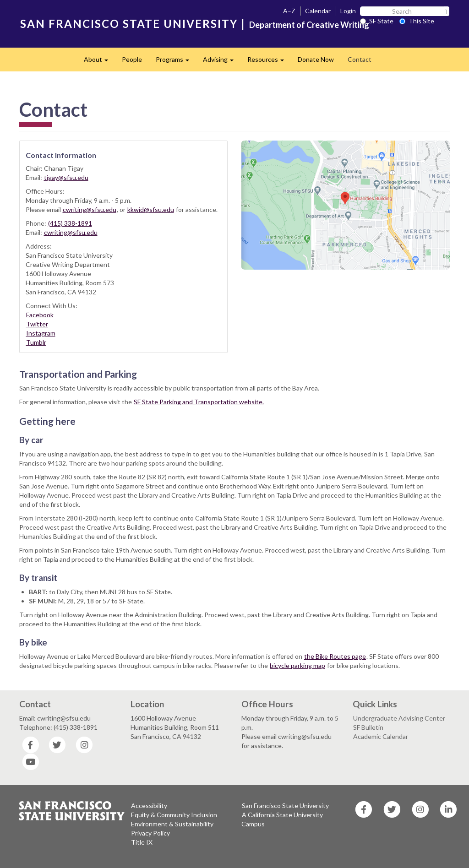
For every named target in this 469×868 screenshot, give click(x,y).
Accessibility (149, 806)
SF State (377, 21)
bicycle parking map (297, 665)
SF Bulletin (368, 727)
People (132, 59)
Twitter (37, 324)
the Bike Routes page (335, 656)
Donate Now (316, 59)
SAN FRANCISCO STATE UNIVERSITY (129, 24)
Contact (360, 59)
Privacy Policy (150, 833)
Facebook (40, 315)
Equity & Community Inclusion (174, 815)
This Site (417, 21)
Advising (222, 62)
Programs (176, 62)
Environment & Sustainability (172, 824)
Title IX (142, 842)
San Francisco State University (285, 806)
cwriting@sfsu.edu (90, 209)
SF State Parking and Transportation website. (199, 402)
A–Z (289, 11)
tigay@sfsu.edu (66, 177)
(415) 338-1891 (70, 223)
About (99, 62)
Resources (269, 62)
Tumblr (36, 342)
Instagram (41, 333)
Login (348, 11)
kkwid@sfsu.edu (151, 209)
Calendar (318, 11)
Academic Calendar (381, 736)
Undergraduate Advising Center (399, 718)
